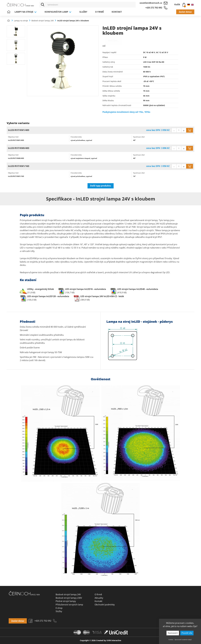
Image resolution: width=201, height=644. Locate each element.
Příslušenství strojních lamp (69, 605)
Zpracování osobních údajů (183, 640)
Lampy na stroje (26, 12)
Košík (180, 4)
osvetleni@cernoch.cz (151, 3)
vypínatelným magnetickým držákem (144, 262)
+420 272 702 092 (154, 8)
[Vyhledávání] (91, 5)
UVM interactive (114, 640)
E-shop (59, 608)
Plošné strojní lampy (66, 601)
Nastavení (173, 633)
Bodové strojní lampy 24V (68, 594)
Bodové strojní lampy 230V (69, 598)
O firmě (99, 12)
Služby (83, 12)
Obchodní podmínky (105, 605)
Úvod (9, 12)
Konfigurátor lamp (58, 12)
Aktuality (99, 598)
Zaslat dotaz (185, 12)
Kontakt (117, 12)
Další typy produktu (101, 186)
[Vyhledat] (43, 5)
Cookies (171, 640)
